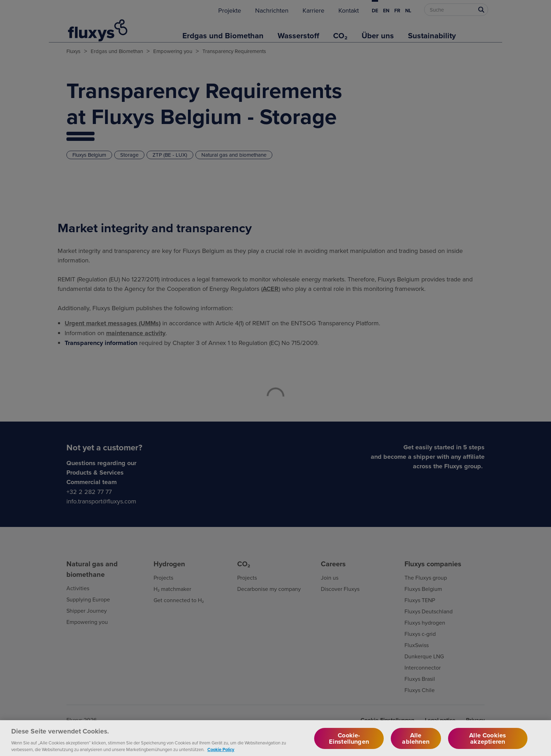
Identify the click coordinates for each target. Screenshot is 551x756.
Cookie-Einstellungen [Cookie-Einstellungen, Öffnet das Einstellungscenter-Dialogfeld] (349, 745)
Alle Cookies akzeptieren (488, 745)
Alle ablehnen (416, 745)
